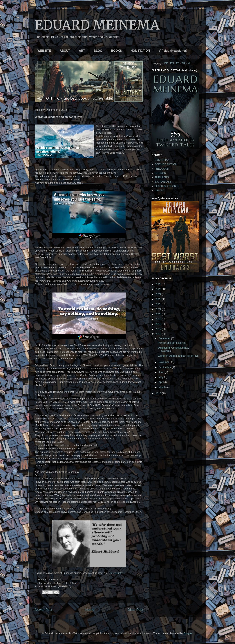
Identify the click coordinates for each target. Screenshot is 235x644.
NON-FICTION (140, 51)
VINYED (160, 190)
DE (166, 63)
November (165, 362)
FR (184, 63)
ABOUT (65, 51)
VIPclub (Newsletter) (173, 51)
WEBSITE (44, 51)
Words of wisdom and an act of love (178, 356)
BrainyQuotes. (116, 573)
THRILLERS (162, 177)
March (162, 387)
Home (90, 610)
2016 (159, 334)
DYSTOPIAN (162, 160)
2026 (159, 284)
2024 (159, 294)
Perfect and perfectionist (172, 343)
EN (172, 63)
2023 (159, 299)
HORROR (160, 173)
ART (82, 51)
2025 (159, 289)
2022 (159, 304)
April (161, 382)
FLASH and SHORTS (167, 186)
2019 (159, 319)
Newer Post (44, 610)
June (162, 372)
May (161, 377)
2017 (159, 329)
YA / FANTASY (163, 182)
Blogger (188, 633)
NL (189, 63)
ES (178, 63)
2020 (159, 314)
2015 (159, 393)
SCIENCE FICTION (166, 164)
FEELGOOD (162, 169)
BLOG (98, 51)
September (165, 367)
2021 (159, 309)
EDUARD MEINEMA (97, 25)
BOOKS (116, 51)
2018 (159, 324)
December (165, 338)
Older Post (135, 610)
